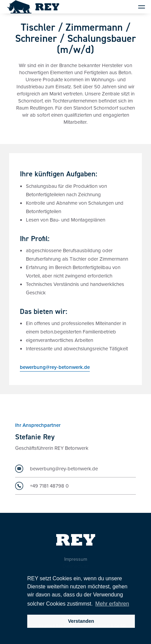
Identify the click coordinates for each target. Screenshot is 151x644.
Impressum (76, 559)
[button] (139, 7)
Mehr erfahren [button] (112, 604)
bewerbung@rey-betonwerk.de (55, 368)
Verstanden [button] (81, 621)
